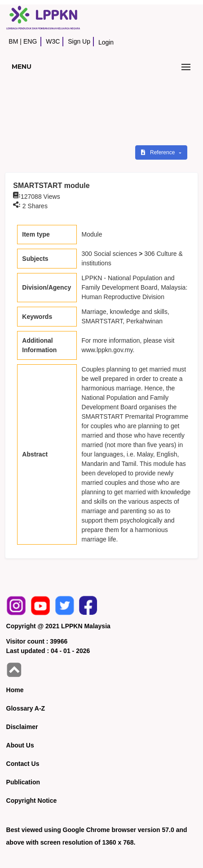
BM (13, 41)
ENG (30, 41)
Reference (159, 152)
